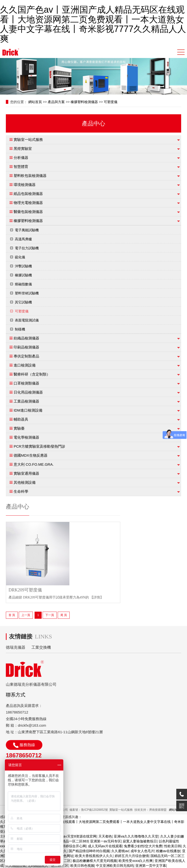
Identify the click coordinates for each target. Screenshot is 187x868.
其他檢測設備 (25, 482)
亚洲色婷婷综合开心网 (69, 846)
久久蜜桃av (120, 851)
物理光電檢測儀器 (28, 203)
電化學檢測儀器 (26, 437)
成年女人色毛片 (142, 851)
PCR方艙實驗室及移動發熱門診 (39, 446)
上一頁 (26, 615)
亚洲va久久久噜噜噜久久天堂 (136, 836)
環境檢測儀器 (25, 185)
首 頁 (12, 615)
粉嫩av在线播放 (168, 851)
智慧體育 (21, 167)
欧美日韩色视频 (82, 866)
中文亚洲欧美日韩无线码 (115, 866)
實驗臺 (19, 428)
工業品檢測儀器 (26, 401)
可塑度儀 (111, 102)
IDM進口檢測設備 (28, 410)
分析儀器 (21, 158)
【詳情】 (97, 597)
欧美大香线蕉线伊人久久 (94, 856)
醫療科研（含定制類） (32, 374)
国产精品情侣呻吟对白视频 (89, 851)
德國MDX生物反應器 (30, 455)
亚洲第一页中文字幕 (151, 866)
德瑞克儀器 (16, 647)
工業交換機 (41, 647)
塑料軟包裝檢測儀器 (30, 176)
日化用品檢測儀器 (28, 392)
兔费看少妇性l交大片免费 (143, 846)
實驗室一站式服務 (28, 140)
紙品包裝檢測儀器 (28, 194)
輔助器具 (21, 419)
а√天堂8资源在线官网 (80, 836)
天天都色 (105, 836)
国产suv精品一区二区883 (69, 841)
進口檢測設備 (25, 365)
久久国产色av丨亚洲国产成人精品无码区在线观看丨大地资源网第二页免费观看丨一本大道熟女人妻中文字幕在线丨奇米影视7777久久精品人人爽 (93, 24)
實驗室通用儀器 (26, 473)
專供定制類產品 (26, 356)
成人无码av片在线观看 (105, 846)
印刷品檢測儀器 (26, 347)
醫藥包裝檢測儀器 (28, 212)
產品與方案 (56, 102)
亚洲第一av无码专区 (106, 841)
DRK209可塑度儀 (25, 590)
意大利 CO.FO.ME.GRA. (34, 464)
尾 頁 (64, 615)
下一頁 (50, 615)
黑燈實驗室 (23, 149)
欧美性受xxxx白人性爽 (136, 861)
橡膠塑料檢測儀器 (84, 102)
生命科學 (21, 491)
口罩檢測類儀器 (26, 383)
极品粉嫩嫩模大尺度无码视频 (95, 861)
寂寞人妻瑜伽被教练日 (140, 841)
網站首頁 (35, 102)
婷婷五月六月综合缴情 (132, 856)
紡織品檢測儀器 (26, 338)
